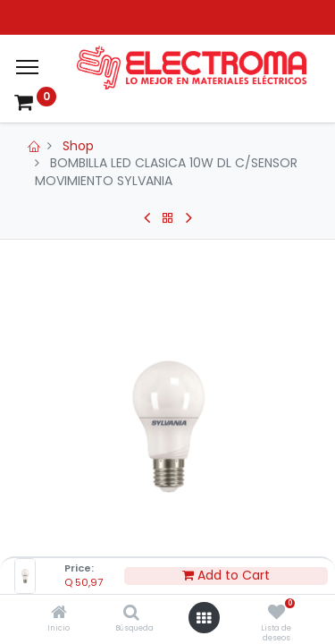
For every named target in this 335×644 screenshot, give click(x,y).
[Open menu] (204, 618)
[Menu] (27, 67)
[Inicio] (59, 614)
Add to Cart (226, 576)
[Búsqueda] (131, 614)
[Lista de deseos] (276, 614)
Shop (78, 146)
